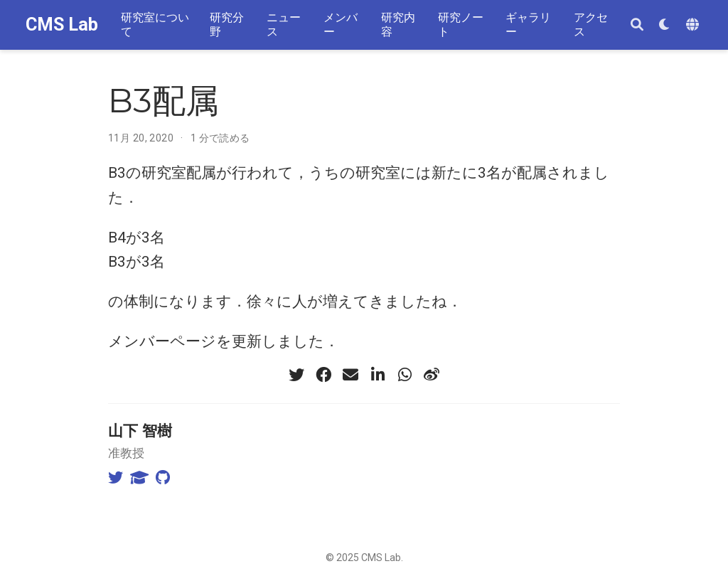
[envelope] (350, 375)
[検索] (637, 25)
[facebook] (323, 375)
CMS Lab (62, 25)
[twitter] (296, 375)
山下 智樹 (140, 431)
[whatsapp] (405, 375)
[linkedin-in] (378, 375)
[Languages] (694, 25)
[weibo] (432, 375)
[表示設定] (665, 25)
